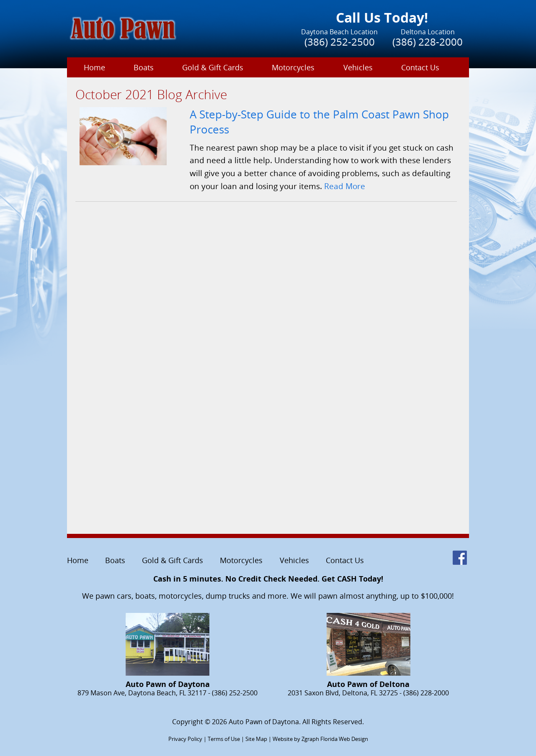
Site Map (256, 739)
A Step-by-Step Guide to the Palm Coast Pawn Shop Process (319, 122)
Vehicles (358, 67)
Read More (345, 186)
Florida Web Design (344, 739)
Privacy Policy (185, 739)
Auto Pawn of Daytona (264, 722)
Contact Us (420, 67)
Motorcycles (293, 67)
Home (94, 67)
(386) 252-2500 (340, 42)
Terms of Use (224, 739)
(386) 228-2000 (428, 42)
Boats (144, 67)
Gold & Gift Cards (213, 67)
